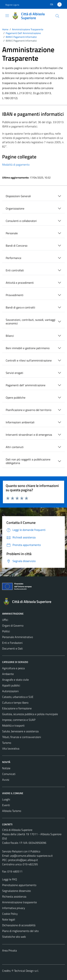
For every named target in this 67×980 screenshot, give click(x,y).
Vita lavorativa (11, 748)
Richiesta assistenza (14, 896)
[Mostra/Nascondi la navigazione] (7, 16)
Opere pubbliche (16, 398)
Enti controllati (15, 270)
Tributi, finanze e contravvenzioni (22, 737)
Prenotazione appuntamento (19, 885)
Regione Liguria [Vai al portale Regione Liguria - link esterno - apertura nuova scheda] (12, 5)
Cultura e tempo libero (15, 703)
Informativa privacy (14, 908)
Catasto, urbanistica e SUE (18, 697)
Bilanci (10, 336)
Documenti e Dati (12, 648)
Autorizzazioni (10, 691)
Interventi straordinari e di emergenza (29, 435)
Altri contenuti (15, 447)
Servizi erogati (14, 373)
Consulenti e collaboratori (21, 221)
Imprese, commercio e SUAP (19, 720)
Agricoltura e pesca (13, 668)
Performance (13, 258)
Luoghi (6, 799)
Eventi (6, 805)
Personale (12, 233)
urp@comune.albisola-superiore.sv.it (31, 856)
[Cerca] (57, 16)
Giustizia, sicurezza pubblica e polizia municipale (30, 714)
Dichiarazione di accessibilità (19, 925)
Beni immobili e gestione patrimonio (28, 348)
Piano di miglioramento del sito (20, 931)
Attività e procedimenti (20, 283)
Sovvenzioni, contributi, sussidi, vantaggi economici (31, 322)
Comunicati (9, 774)
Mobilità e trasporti (13, 726)
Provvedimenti (15, 295)
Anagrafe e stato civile (15, 680)
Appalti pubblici (11, 685)
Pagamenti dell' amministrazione (26, 385)
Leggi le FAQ (10, 879)
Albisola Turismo (12, 811)
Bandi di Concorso (17, 246)
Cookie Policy (10, 914)
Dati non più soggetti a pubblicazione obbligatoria (28, 461)
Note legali (9, 919)
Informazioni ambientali (20, 422)
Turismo (7, 743)
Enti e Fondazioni (12, 643)
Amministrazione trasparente (19, 902)
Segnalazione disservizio (16, 891)
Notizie (6, 768)
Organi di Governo (13, 625)
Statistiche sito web (14, 937)
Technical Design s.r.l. (26, 971)
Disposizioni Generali (18, 196)
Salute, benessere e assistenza (20, 731)
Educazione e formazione (17, 708)
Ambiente (8, 674)
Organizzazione (15, 208)
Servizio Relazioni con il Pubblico (21, 851)
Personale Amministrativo (18, 637)
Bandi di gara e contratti (20, 307)
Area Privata (9, 950)
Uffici (5, 620)
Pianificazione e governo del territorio (28, 410)
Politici (6, 631)
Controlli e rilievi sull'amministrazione (29, 360)
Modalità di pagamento (16, 165)
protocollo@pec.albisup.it (23, 860)
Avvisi (6, 780)
